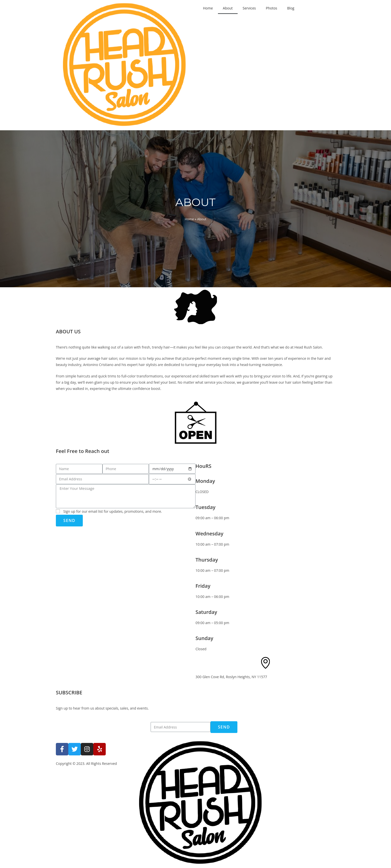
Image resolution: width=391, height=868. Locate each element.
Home (208, 8)
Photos (272, 8)
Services (249, 8)
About (228, 8)
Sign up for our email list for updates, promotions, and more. (113, 511)
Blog (291, 8)
